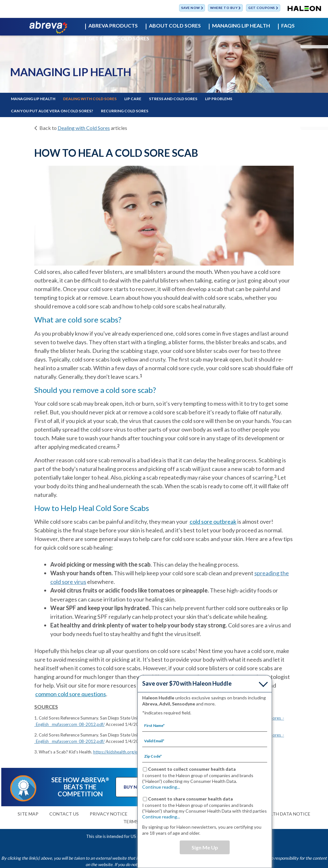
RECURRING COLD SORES (125, 111)
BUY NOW (135, 787)
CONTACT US (64, 814)
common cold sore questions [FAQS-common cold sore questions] (71, 694)
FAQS (288, 26)
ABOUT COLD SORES (175, 26)
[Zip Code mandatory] (205, 756)
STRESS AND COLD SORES (173, 99)
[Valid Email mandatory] (205, 741)
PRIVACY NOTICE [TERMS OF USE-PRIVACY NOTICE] (109, 814)
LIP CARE (133, 99)
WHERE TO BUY (224, 8)
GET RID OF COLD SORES (119, 39)
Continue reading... (161, 787)
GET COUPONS (262, 8)
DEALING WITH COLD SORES (90, 99)
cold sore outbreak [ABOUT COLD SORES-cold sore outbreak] (213, 522)
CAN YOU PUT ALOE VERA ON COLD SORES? (52, 111)
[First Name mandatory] (205, 725)
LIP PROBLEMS (219, 99)
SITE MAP (28, 814)
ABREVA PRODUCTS (113, 26)
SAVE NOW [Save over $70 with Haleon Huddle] (191, 8)
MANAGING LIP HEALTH (241, 26)
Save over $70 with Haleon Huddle (187, 683)
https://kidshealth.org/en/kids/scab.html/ (131, 752)
